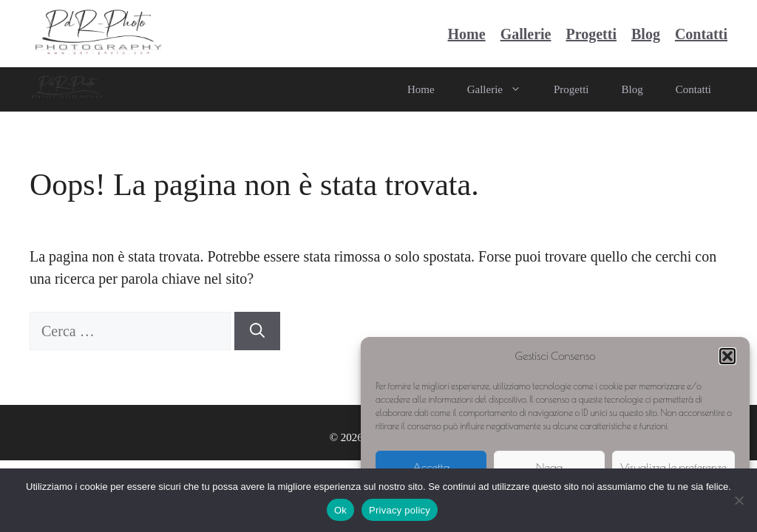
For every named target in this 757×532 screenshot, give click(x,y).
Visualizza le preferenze (673, 467)
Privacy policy (400, 510)
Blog (646, 34)
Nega (549, 467)
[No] (739, 500)
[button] (727, 356)
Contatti (701, 34)
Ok (340, 510)
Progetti (591, 34)
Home (467, 34)
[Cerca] (257, 331)
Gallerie (526, 34)
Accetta (431, 467)
